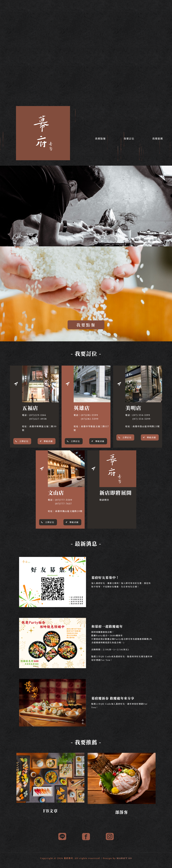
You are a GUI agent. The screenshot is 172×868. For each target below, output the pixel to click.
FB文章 (50, 811)
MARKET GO (124, 858)
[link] (50, 778)
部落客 (122, 812)
